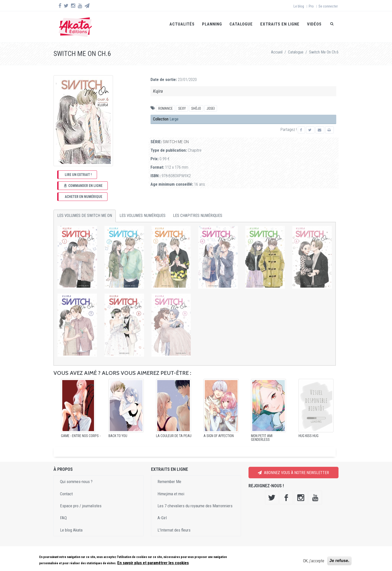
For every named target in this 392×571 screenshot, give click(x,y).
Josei (211, 103)
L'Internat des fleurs (174, 524)
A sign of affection (219, 430)
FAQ (63, 512)
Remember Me (169, 476)
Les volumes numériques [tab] (142, 210)
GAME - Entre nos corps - (81, 430)
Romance (165, 103)
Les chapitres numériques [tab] (198, 210)
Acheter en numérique (83, 191)
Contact (66, 488)
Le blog (299, 6)
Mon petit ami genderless (262, 432)
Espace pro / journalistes (81, 500)
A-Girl (162, 512)
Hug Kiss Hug (308, 430)
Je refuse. (339, 561)
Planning (212, 24)
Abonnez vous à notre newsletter (293, 467)
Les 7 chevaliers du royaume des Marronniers (195, 500)
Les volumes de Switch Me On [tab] (85, 210)
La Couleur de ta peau (174, 430)
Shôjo (196, 103)
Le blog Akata (71, 524)
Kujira (158, 85)
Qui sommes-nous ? (76, 476)
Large (174, 113)
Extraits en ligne (280, 24)
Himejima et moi (171, 488)
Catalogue (241, 24)
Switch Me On (176, 136)
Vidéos (314, 24)
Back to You (118, 430)
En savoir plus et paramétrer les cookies (153, 563)
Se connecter (328, 6)
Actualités (182, 24)
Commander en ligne (83, 180)
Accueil (277, 46)
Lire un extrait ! (78, 169)
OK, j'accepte (314, 561)
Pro (311, 6)
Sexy (182, 103)
